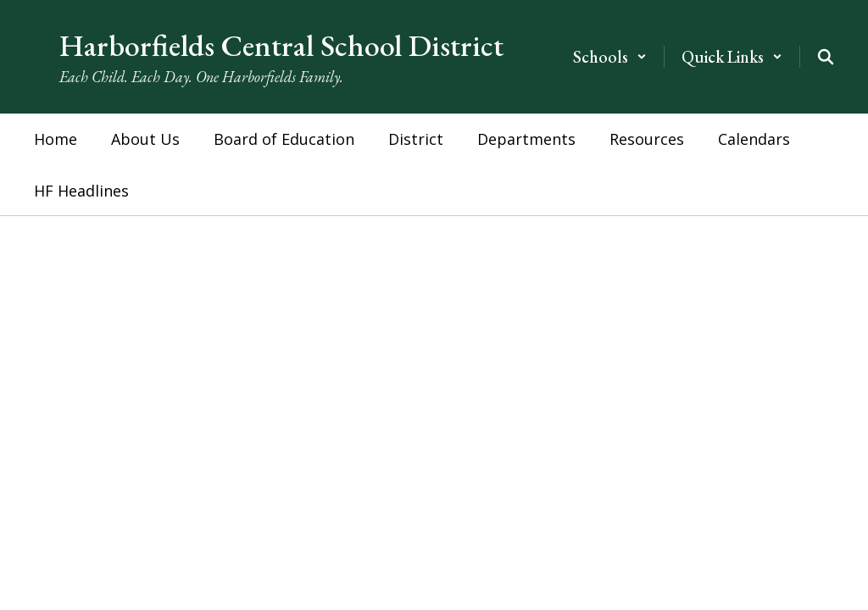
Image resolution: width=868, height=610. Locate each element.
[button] (610, 57)
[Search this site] (826, 57)
